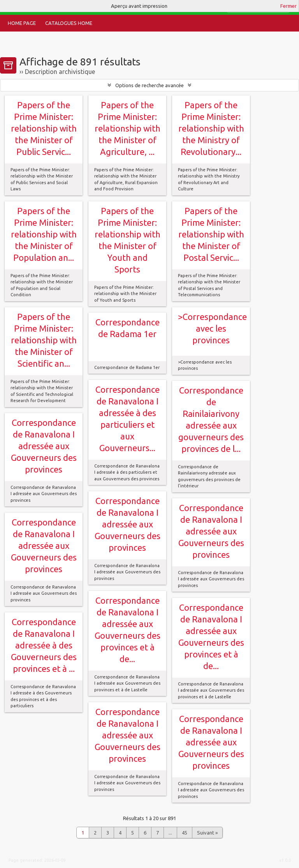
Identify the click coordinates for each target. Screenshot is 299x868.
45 (185, 833)
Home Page (22, 23)
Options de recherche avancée (149, 85)
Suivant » (207, 833)
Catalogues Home (69, 23)
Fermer (288, 6)
